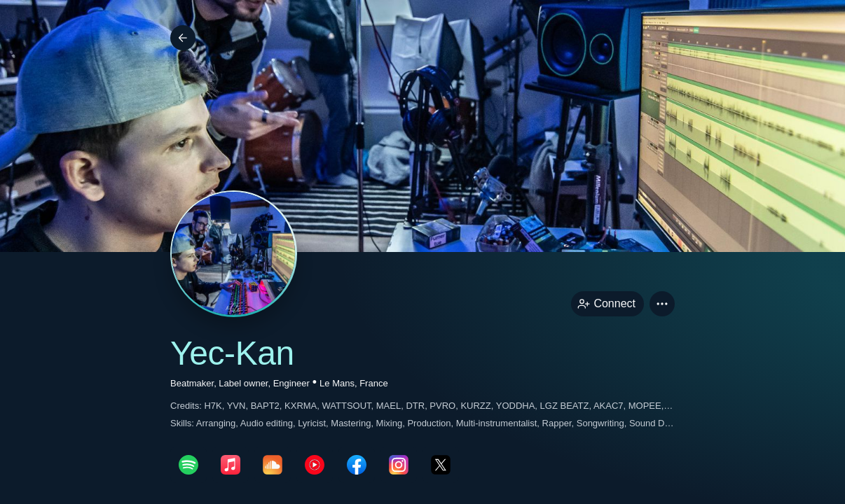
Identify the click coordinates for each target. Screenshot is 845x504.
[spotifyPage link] (188, 465)
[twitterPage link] (441, 465)
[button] (662, 304)
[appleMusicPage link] (231, 465)
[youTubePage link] (315, 465)
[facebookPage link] (357, 465)
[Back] (183, 38)
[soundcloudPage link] (273, 465)
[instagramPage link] (399, 465)
